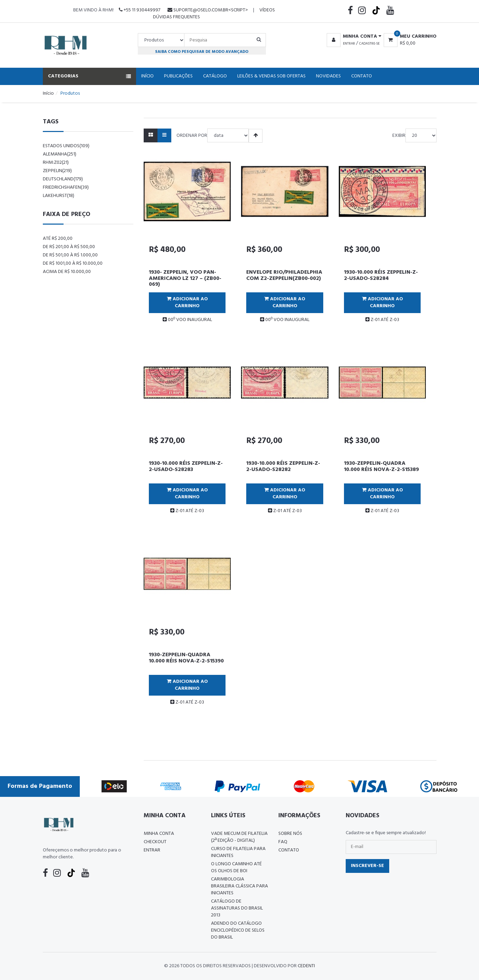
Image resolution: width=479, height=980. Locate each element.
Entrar (349, 44)
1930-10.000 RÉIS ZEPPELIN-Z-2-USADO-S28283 (186, 467)
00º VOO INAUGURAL (187, 320)
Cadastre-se (369, 44)
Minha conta (159, 834)
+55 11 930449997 (140, 10)
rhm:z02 (56, 163)
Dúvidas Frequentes (176, 17)
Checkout (155, 842)
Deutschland (63, 179)
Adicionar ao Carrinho (187, 303)
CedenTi (306, 966)
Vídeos (267, 10)
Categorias (89, 76)
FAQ (283, 842)
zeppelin (57, 171)
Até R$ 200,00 (58, 239)
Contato (362, 76)
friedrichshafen (66, 187)
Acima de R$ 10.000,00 (67, 272)
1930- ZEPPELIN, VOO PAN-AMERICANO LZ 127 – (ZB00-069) (185, 278)
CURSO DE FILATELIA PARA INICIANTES (238, 852)
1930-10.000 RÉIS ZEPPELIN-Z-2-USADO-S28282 (283, 467)
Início (147, 76)
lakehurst (59, 196)
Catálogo (215, 76)
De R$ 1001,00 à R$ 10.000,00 (73, 263)
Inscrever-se (367, 866)
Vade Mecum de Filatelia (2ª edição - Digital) (239, 837)
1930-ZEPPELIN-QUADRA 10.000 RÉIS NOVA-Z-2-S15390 (186, 658)
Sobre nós (290, 834)
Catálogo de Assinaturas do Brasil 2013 (237, 908)
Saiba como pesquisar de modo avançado (202, 52)
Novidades (328, 76)
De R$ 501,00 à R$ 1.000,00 (70, 255)
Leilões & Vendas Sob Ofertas (271, 76)
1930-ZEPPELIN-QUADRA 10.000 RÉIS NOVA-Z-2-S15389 (381, 467)
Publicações (178, 76)
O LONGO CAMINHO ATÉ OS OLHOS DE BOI (236, 868)
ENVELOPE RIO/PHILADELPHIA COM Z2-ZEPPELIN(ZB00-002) (284, 275)
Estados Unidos (66, 146)
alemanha (60, 154)
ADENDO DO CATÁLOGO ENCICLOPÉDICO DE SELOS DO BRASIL (238, 930)
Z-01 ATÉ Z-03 (382, 320)
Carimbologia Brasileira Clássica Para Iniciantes (239, 886)
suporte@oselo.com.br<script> (208, 10)
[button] (353, 37)
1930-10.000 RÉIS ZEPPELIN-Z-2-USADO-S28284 (381, 275)
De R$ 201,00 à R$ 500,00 (69, 247)
